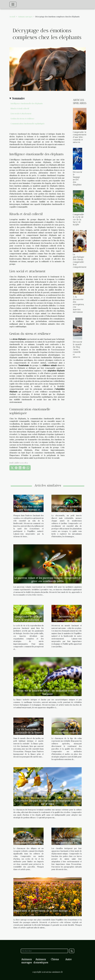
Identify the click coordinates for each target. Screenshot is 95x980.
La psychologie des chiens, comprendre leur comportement (80, 261)
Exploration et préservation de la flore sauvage (41, 911)
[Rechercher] (44, 951)
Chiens (55, 959)
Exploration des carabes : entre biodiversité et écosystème (28, 510)
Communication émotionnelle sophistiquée (28, 124)
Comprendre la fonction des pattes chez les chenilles (67, 843)
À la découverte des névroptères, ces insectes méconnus (78, 304)
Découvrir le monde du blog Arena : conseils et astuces (78, 349)
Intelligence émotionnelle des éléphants (27, 103)
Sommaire (18, 98)
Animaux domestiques (41, 961)
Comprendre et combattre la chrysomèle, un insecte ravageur (67, 510)
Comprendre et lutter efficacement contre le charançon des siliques (29, 843)
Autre (68, 959)
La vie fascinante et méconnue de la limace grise (29, 733)
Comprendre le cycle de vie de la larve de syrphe (78, 220)
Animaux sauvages (25, 17)
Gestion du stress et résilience (22, 119)
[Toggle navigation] (13, 4)
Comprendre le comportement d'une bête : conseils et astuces (80, 137)
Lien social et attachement (21, 114)
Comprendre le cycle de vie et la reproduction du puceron (29, 620)
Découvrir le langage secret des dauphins (78, 178)
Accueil (12, 17)
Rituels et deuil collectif (20, 108)
